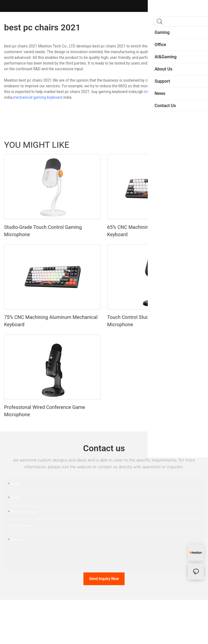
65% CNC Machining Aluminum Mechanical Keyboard (154, 231)
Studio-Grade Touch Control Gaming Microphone (43, 231)
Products (194, 145)
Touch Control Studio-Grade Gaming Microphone (146, 321)
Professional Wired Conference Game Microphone (45, 411)
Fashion (174, 145)
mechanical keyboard (162, 92)
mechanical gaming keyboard (38, 97)
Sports (156, 145)
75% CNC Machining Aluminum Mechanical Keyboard (51, 321)
